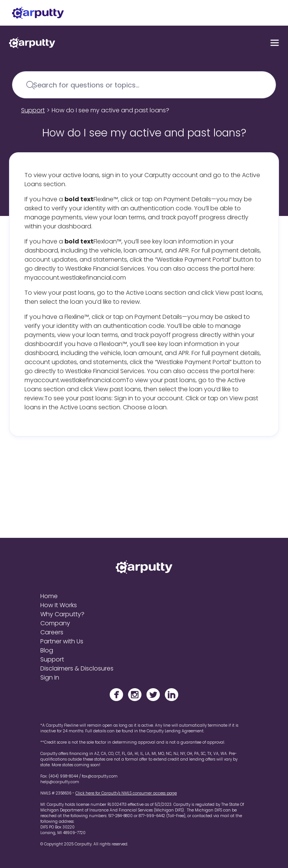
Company (55, 623)
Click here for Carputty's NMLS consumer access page (126, 793)
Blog (47, 650)
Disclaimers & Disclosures (77, 668)
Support (33, 110)
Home (49, 596)
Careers (52, 632)
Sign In (50, 677)
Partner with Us (62, 641)
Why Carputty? (62, 614)
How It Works (59, 605)
